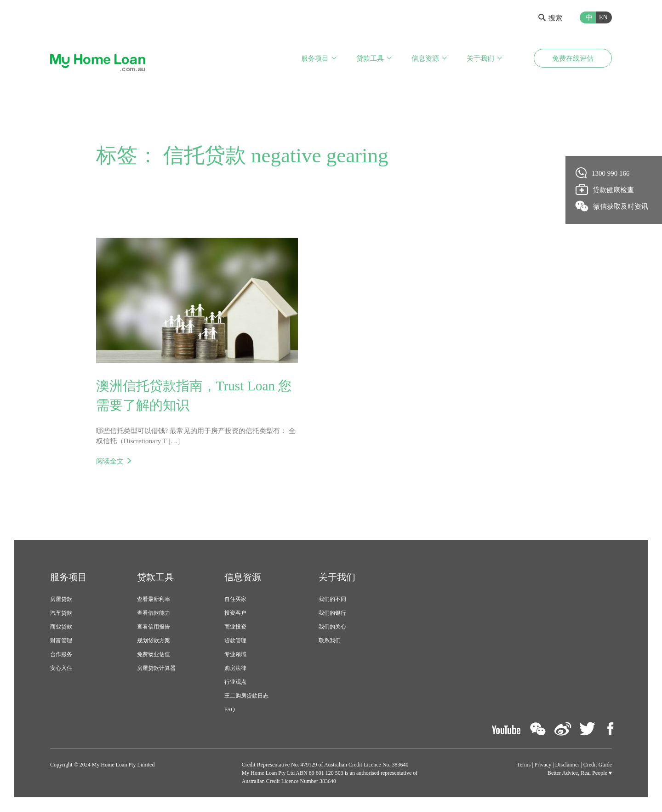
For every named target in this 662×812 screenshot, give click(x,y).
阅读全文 (110, 462)
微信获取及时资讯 (612, 206)
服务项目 (315, 59)
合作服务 (61, 655)
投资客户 (235, 614)
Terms (524, 766)
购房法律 (235, 669)
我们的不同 (332, 600)
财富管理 (61, 641)
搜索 (550, 18)
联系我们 (330, 641)
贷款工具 (370, 59)
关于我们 (480, 59)
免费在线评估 (573, 59)
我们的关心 (332, 628)
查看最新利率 (154, 600)
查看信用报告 (154, 628)
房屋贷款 (61, 600)
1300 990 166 (603, 173)
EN (603, 17)
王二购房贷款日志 (246, 697)
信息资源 (425, 59)
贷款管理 (235, 641)
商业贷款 (61, 628)
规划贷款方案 (154, 641)
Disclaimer (568, 766)
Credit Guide (598, 766)
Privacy (543, 766)
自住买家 (235, 600)
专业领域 (235, 655)
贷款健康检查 (605, 189)
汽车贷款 (61, 614)
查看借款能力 (154, 614)
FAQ (230, 710)
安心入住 (61, 669)
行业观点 (235, 683)
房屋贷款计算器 (156, 669)
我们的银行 (332, 614)
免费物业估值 (154, 655)
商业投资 (235, 628)
